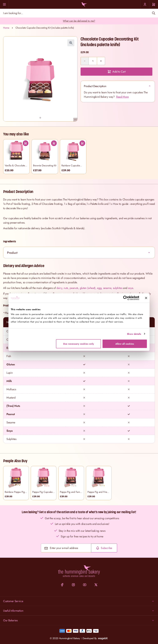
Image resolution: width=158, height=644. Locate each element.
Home (6, 28)
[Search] (154, 13)
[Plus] (101, 61)
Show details (134, 334)
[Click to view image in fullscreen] (71, 43)
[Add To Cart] (26, 143)
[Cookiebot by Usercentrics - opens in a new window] (125, 298)
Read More (122, 97)
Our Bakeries (79, 620)
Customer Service (79, 601)
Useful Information (79, 611)
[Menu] (4, 4)
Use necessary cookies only (79, 344)
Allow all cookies (125, 344)
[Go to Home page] (83, 4)
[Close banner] (146, 298)
